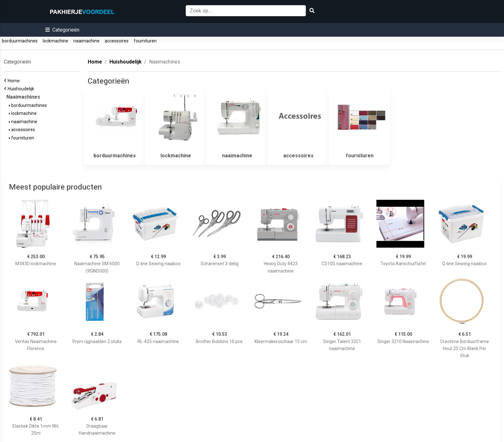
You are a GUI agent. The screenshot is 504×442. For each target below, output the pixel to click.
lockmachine (56, 41)
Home (15, 81)
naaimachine (86, 41)
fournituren (145, 41)
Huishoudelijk (22, 89)
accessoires (117, 41)
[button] (62, 30)
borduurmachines (20, 41)
